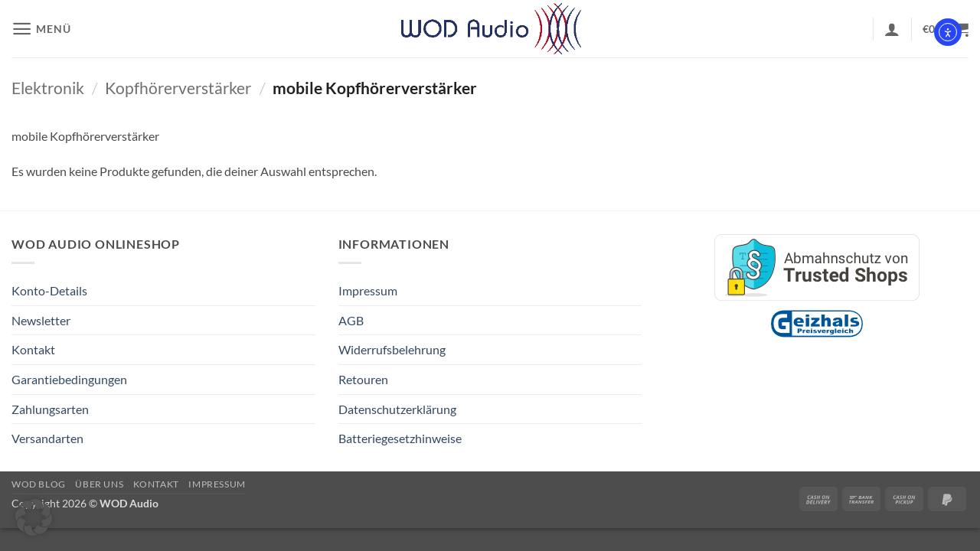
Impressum (368, 290)
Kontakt (33, 349)
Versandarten (47, 438)
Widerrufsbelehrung (392, 349)
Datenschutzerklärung (397, 409)
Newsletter (41, 320)
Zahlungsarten (50, 409)
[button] (41, 29)
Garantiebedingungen (69, 379)
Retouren (363, 379)
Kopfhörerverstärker (178, 88)
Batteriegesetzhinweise (400, 438)
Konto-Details (49, 290)
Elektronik (48, 88)
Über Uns (99, 484)
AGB (351, 320)
